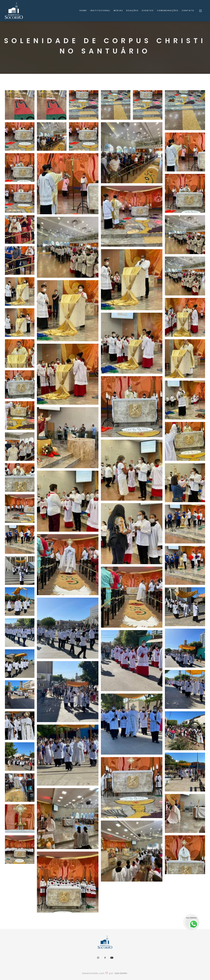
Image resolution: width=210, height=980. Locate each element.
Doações (132, 11)
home (83, 11)
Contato (188, 11)
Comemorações (168, 11)
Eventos (148, 11)
